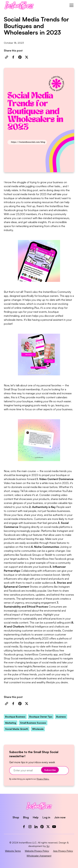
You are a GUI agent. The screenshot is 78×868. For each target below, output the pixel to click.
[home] (19, 5)
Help (36, 817)
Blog (26, 817)
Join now (60, 817)
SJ (48, 846)
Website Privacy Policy (37, 851)
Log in (46, 817)
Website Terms (13, 851)
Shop (16, 817)
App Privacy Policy (63, 851)
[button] (71, 5)
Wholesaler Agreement (39, 856)
